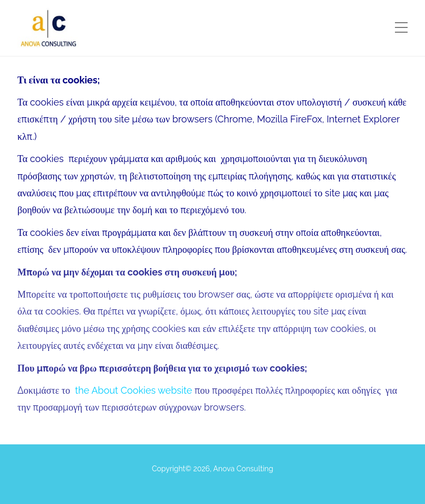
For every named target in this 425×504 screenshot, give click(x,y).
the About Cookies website (133, 390)
